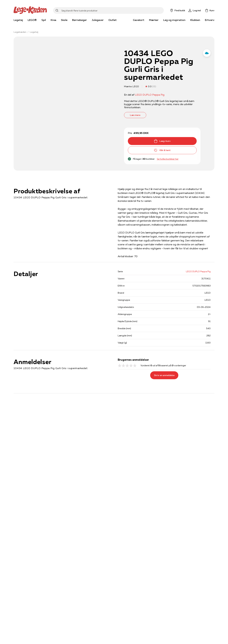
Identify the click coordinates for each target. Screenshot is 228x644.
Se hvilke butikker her (168, 159)
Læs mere (135, 115)
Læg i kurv (162, 141)
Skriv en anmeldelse (164, 375)
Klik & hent (162, 150)
